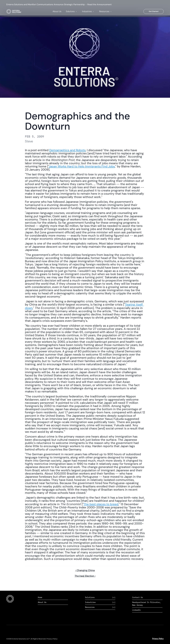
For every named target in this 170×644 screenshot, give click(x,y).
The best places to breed (101, 504)
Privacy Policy (158, 639)
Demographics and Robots (67, 150)
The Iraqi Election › (85, 576)
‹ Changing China (85, 570)
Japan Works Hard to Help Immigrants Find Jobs (82, 166)
